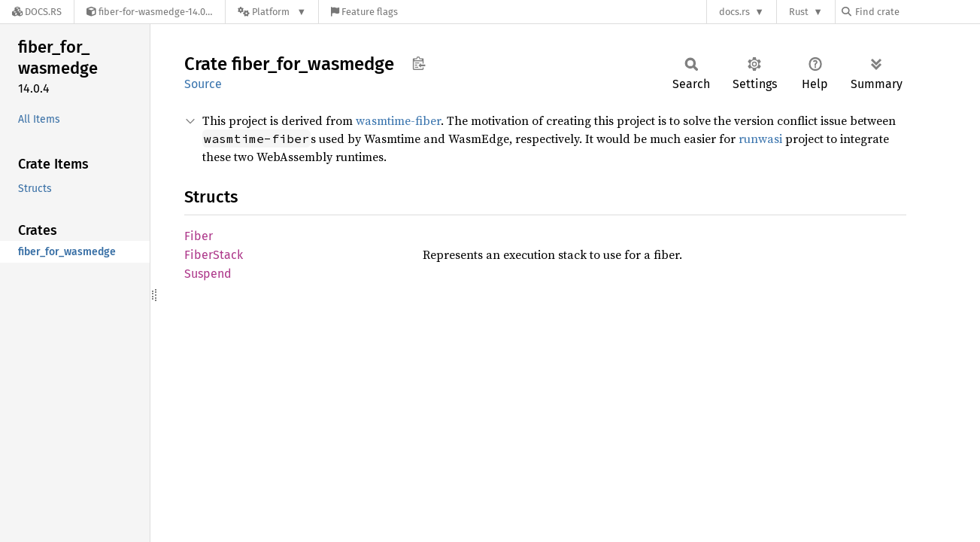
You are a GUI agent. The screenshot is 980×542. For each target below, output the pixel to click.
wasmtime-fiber (398, 120)
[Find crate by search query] (917, 12)
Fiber (199, 236)
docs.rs (734, 12)
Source (203, 84)
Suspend (208, 274)
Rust (799, 12)
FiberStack (214, 255)
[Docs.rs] (37, 12)
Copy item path (419, 63)
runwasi (760, 139)
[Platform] (272, 12)
